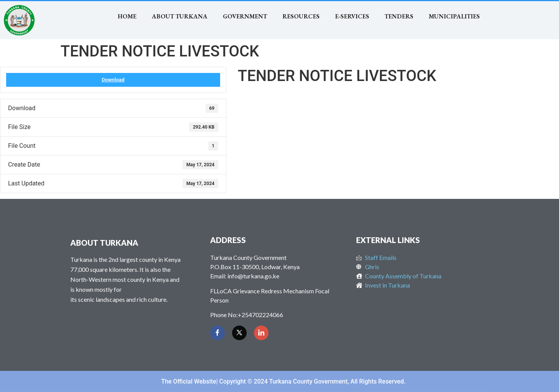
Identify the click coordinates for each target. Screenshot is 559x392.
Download (113, 80)
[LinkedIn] (261, 333)
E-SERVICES (352, 16)
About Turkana (180, 16)
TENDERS (399, 16)
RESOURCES (301, 16)
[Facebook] (217, 333)
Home (127, 16)
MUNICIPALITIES (454, 16)
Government (245, 16)
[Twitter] (239, 333)
